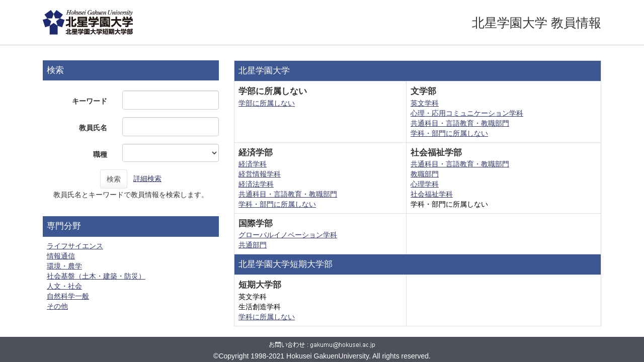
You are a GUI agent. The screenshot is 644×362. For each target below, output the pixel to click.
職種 (100, 154)
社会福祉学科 (432, 194)
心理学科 (425, 184)
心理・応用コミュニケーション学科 (467, 113)
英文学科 (425, 103)
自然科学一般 (68, 296)
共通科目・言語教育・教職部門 (460, 123)
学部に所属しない (267, 103)
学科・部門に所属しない (449, 133)
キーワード (90, 101)
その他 (57, 306)
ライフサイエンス (75, 246)
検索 (114, 179)
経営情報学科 (260, 174)
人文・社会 (64, 286)
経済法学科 (256, 184)
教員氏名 (93, 128)
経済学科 (253, 164)
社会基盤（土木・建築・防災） (96, 276)
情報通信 (61, 256)
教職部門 (425, 174)
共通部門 (253, 245)
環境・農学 (64, 266)
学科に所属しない (267, 317)
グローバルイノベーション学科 (288, 235)
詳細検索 (147, 178)
